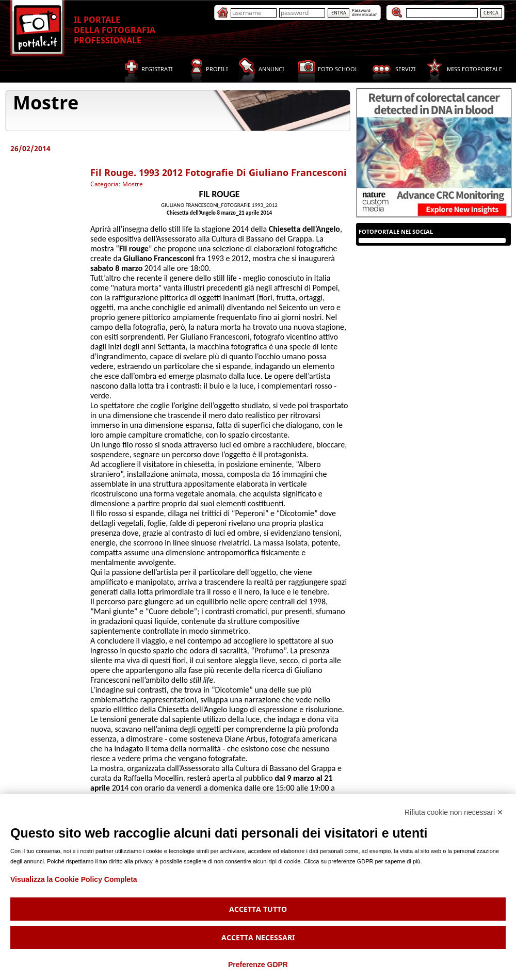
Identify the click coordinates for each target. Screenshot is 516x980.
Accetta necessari (258, 937)
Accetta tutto (258, 909)
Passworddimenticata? (364, 12)
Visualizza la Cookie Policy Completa (74, 879)
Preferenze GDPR (258, 965)
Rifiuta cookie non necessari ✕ (454, 812)
